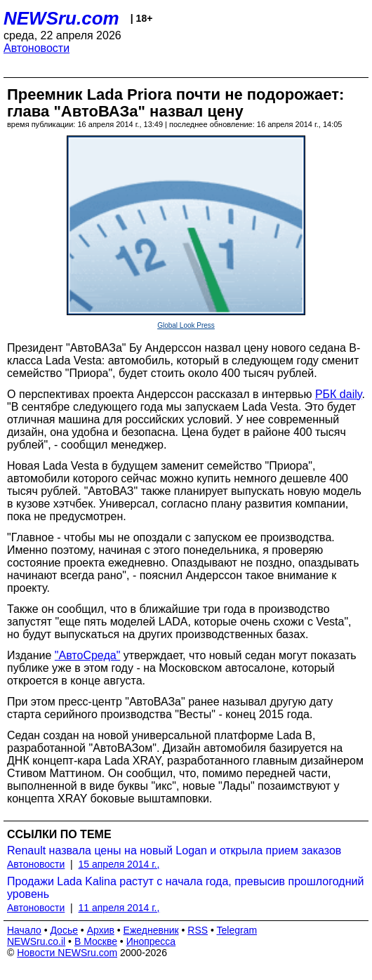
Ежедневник (151, 930)
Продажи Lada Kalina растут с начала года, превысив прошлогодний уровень (185, 888)
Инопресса (151, 941)
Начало (24, 930)
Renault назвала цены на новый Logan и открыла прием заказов (174, 850)
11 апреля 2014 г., (119, 908)
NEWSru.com (61, 18)
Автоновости (36, 48)
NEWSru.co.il (36, 941)
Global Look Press (186, 325)
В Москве (96, 941)
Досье (64, 930)
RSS (198, 930)
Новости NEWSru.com (67, 953)
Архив (101, 930)
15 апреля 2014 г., (119, 864)
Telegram (237, 930)
